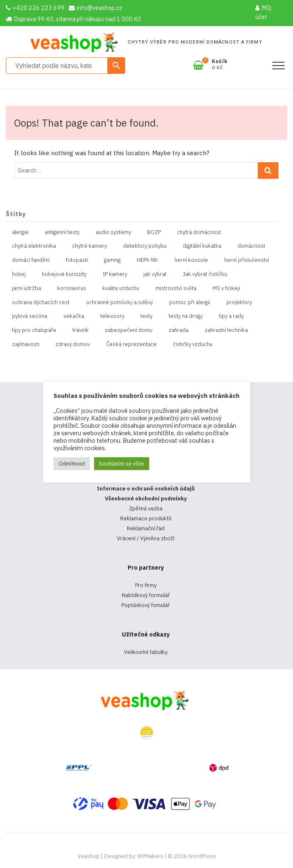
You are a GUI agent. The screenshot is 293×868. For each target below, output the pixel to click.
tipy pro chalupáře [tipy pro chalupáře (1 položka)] (34, 330)
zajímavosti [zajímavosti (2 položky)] (26, 344)
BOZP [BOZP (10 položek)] (154, 232)
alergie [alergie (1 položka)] (20, 232)
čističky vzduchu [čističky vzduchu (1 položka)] (193, 344)
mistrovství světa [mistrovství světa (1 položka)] (176, 288)
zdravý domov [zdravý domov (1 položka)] (73, 344)
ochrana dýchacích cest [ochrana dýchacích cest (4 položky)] (41, 302)
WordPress (202, 856)
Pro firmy (146, 585)
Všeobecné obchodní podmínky (146, 499)
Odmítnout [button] (72, 464)
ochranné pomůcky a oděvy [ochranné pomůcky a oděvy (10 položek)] (119, 302)
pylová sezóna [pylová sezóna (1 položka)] (30, 316)
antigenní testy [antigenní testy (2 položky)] (62, 232)
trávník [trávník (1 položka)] (81, 330)
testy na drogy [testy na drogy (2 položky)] (186, 316)
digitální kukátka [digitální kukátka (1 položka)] (202, 246)
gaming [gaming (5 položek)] (112, 260)
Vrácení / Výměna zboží (146, 538)
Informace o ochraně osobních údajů (146, 489)
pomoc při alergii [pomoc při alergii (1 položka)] (190, 302)
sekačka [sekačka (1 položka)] (74, 316)
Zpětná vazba (146, 508)
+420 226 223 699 (35, 8)
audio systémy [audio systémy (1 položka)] (113, 232)
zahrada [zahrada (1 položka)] (179, 330)
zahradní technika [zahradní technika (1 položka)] (226, 330)
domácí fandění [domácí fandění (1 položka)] (31, 260)
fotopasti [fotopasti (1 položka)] (77, 260)
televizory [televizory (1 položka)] (112, 316)
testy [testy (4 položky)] (146, 316)
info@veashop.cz (96, 8)
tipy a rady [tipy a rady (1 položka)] (231, 316)
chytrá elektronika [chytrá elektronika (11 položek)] (34, 246)
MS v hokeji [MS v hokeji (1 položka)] (226, 288)
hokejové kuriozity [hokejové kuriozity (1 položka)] (64, 274)
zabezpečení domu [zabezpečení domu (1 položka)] (129, 330)
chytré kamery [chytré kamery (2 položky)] (90, 246)
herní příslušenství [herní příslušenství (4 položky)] (247, 260)
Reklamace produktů (146, 518)
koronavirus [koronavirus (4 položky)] (72, 288)
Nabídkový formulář (146, 595)
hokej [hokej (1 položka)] (19, 274)
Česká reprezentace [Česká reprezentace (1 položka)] (131, 344)
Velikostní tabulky (146, 652)
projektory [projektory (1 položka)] (239, 302)
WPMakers (150, 856)
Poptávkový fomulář (146, 605)
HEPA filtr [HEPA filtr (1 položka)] (148, 260)
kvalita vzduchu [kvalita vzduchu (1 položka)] (121, 288)
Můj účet (263, 12)
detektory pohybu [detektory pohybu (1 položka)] (145, 246)
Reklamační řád (146, 528)
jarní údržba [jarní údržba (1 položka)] (27, 288)
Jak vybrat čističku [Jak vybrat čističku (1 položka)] (205, 274)
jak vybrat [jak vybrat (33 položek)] (155, 274)
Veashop (88, 856)
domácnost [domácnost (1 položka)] (251, 246)
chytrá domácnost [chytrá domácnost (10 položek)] (199, 232)
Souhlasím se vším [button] (122, 464)
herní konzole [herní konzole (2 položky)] (191, 260)
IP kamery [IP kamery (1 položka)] (115, 274)
